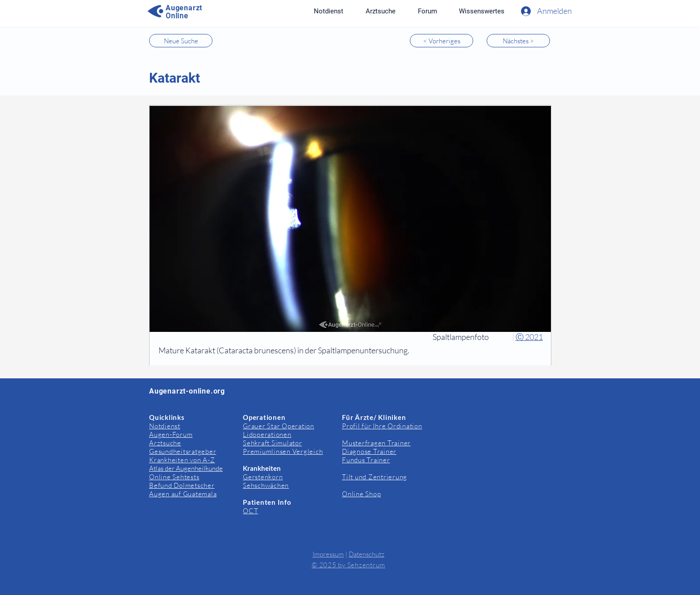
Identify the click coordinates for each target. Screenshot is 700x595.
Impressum (328, 554)
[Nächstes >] (518, 41)
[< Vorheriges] (442, 41)
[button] (481, 11)
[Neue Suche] (181, 41)
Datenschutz (367, 554)
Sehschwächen (266, 485)
